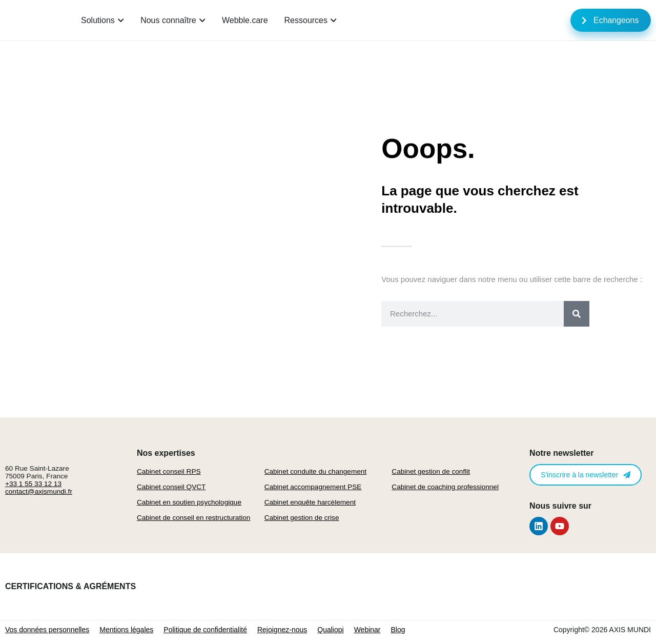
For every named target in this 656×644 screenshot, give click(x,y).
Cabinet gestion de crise (302, 518)
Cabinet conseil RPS (169, 471)
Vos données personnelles (47, 630)
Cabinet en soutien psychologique (189, 502)
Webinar (367, 630)
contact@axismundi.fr (39, 491)
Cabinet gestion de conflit (431, 471)
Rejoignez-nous (282, 630)
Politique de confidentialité (205, 630)
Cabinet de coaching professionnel (445, 487)
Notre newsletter (561, 453)
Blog (398, 630)
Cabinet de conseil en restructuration (193, 518)
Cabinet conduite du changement (316, 471)
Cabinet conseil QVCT (171, 487)
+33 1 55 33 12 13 (33, 484)
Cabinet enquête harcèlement (310, 502)
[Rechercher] (577, 314)
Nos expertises (166, 453)
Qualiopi (330, 630)
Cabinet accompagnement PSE (313, 487)
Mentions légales (126, 630)
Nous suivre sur (560, 506)
